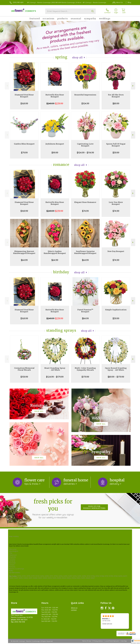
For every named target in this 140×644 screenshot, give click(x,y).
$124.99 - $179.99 (55, 377)
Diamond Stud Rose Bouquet (24, 96)
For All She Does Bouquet (116, 96)
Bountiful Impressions (85, 95)
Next (133, 86)
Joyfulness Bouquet (55, 144)
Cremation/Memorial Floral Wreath (24, 369)
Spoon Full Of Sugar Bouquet (116, 145)
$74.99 (85, 211)
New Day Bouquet (116, 251)
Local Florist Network (112, 641)
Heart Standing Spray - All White (55, 369)
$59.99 (116, 153)
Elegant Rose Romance (85, 202)
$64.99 (24, 260)
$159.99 (24, 377)
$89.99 (116, 103)
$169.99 (24, 103)
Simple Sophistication (116, 310)
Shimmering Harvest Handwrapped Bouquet (24, 252)
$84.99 (85, 318)
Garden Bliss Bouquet (24, 144)
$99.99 (55, 153)
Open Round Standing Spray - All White (116, 369)
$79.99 (24, 153)
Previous (7, 86)
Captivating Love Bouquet (85, 145)
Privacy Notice (98, 641)
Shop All (77, 58)
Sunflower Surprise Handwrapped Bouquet (85, 252)
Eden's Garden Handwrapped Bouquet (55, 252)
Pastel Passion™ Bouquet (85, 311)
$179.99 (85, 377)
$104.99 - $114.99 (85, 153)
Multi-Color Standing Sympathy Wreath (85, 369)
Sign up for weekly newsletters (94, 507)
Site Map (124, 641)
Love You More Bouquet (116, 203)
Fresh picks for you (53, 508)
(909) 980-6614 (18, 2)
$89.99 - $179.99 (116, 377)
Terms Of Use (87, 641)
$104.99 (85, 103)
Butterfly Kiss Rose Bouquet (55, 96)
